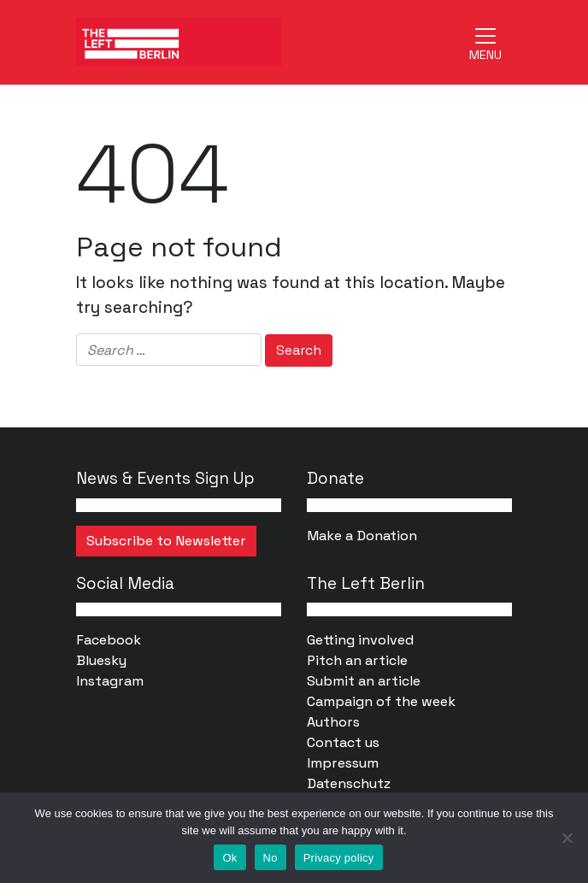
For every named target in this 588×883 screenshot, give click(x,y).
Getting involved (360, 640)
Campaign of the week (381, 701)
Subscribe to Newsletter (166, 541)
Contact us (343, 742)
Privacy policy (339, 858)
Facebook (109, 640)
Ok (229, 858)
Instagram (110, 681)
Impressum (343, 763)
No (270, 858)
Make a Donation (362, 536)
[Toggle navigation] (485, 42)
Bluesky (101, 660)
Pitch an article (357, 660)
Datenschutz (349, 783)
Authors (333, 722)
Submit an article (364, 681)
